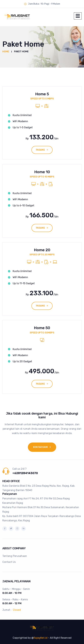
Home (6, 52)
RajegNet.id (41, 638)
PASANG (40, 150)
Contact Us (9, 562)
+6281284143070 (25, 473)
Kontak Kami (40, 447)
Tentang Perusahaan (15, 556)
